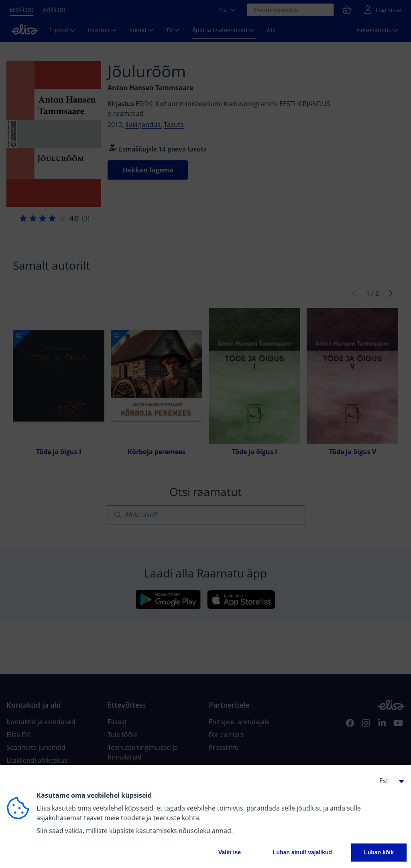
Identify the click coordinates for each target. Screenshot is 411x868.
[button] (389, 781)
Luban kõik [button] (379, 852)
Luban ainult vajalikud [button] (302, 852)
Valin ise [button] (230, 852)
